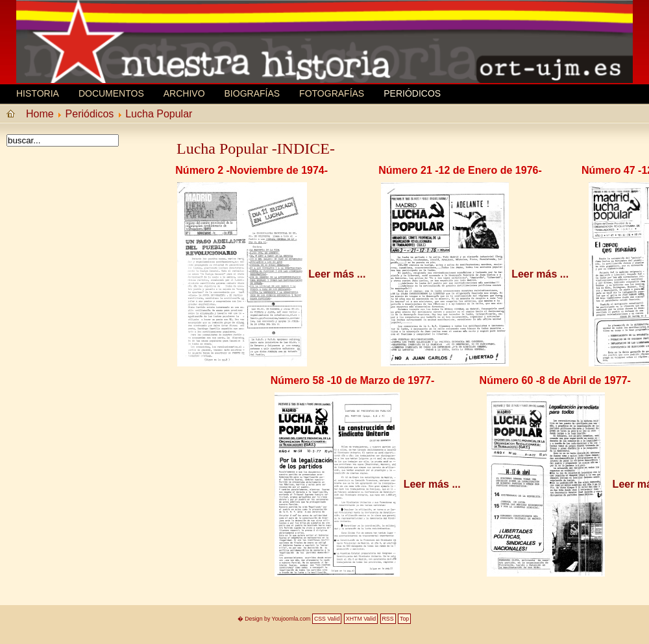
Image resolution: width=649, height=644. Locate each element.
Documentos (111, 93)
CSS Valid (327, 619)
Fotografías (332, 93)
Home (40, 114)
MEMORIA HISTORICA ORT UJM (114, 30)
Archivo (184, 93)
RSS (388, 619)
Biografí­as (252, 93)
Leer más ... (337, 274)
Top (404, 619)
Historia (38, 93)
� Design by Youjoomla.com (274, 619)
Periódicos (412, 93)
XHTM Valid (361, 619)
